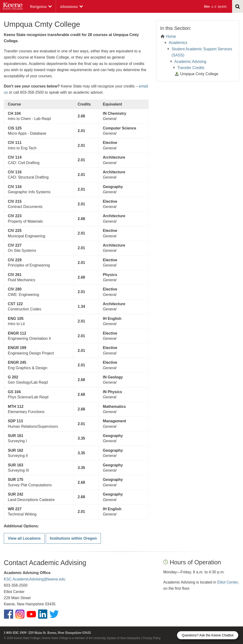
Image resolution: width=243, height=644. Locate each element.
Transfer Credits (191, 68)
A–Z (214, 7)
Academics (178, 43)
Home (171, 36)
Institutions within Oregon (73, 538)
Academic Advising (190, 62)
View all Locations (24, 538)
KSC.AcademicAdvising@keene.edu (35, 579)
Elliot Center (228, 582)
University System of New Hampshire (117, 638)
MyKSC (222, 7)
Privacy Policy (152, 638)
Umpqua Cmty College (199, 74)
